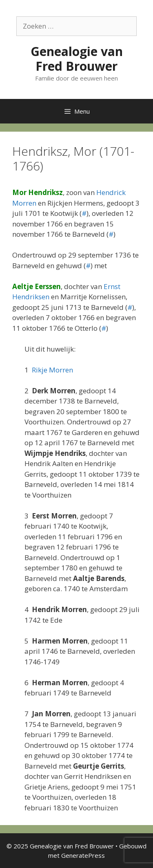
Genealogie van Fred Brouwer (77, 59)
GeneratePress (83, 855)
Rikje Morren (52, 370)
